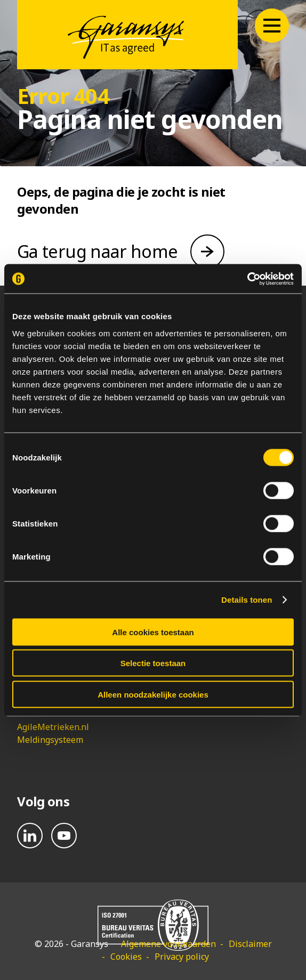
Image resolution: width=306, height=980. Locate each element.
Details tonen (247, 600)
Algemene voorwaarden (168, 944)
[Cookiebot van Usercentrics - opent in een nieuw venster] (247, 279)
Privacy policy (182, 957)
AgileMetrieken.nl (53, 727)
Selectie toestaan (153, 663)
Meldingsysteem (50, 740)
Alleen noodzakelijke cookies (153, 694)
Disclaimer (250, 944)
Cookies (126, 957)
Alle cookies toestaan (153, 632)
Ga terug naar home (97, 251)
